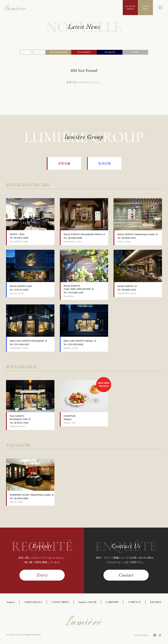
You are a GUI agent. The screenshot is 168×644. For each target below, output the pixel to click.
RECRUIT (156, 602)
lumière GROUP (88, 602)
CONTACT (135, 602)
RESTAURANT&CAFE (58, 52)
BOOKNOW (145, 8)
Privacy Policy (141, 635)
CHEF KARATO (33, 602)
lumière (11, 602)
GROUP (135, 52)
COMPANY (112, 602)
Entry (42, 575)
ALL (33, 52)
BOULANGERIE (84, 52)
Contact (126, 575)
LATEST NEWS (60, 602)
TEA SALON (110, 52)
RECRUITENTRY (130, 8)
